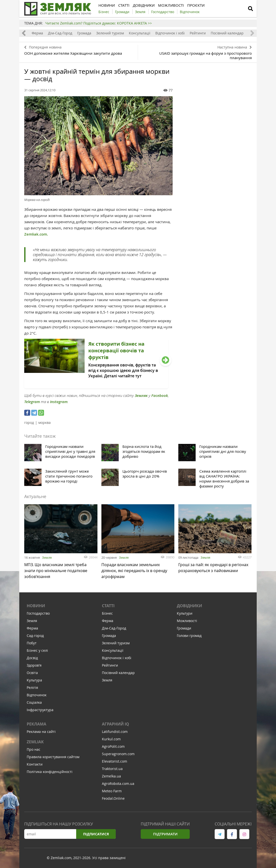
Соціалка (34, 702)
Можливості (187, 621)
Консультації (140, 33)
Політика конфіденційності (50, 772)
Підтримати (165, 834)
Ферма (37, 33)
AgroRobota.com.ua (118, 784)
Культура (34, 680)
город (29, 422)
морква (45, 422)
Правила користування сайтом (53, 757)
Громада (84, 33)
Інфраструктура (40, 710)
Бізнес (107, 613)
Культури (185, 613)
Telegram (32, 402)
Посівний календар (227, 33)
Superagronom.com (118, 754)
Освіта (32, 673)
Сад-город (35, 636)
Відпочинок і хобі (170, 33)
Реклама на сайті (41, 732)
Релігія (32, 687)
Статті (108, 606)
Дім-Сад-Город (60, 33)
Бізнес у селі (37, 650)
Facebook (160, 396)
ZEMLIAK (35, 742)
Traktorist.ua (112, 769)
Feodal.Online (113, 798)
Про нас (34, 749)
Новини (36, 606)
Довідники (189, 606)
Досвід (32, 658)
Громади (184, 628)
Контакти (35, 764)
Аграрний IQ (115, 724)
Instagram (59, 402)
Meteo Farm (112, 791)
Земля (47, 557)
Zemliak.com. (36, 234)
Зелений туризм (110, 33)
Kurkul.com (111, 739)
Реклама (36, 724)
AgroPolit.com (113, 746)
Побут (32, 643)
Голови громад (189, 636)
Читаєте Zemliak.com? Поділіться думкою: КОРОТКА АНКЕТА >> (99, 23)
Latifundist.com (115, 732)
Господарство (38, 613)
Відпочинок (37, 695)
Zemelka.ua (111, 776)
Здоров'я (34, 665)
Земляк (141, 396)
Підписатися (96, 834)
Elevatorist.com (115, 761)
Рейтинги (198, 33)
